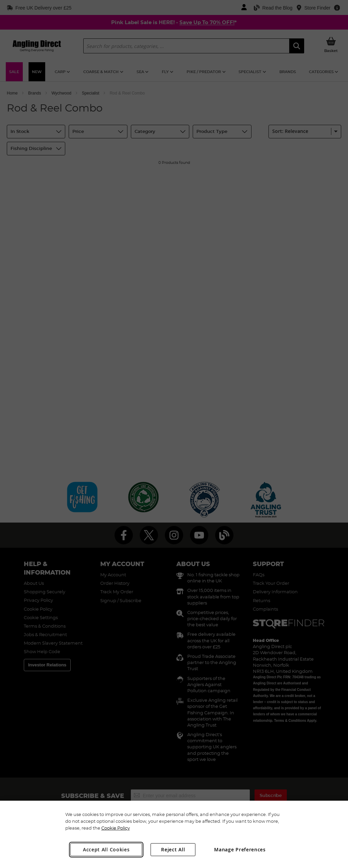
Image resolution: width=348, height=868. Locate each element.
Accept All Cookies (106, 849)
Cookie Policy (116, 828)
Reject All (173, 849)
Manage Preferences (240, 849)
